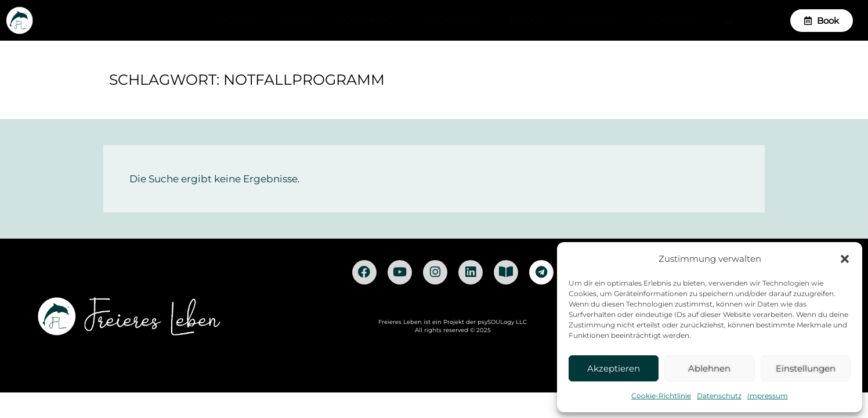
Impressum (768, 396)
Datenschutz (719, 396)
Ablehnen (709, 368)
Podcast (593, 20)
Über (294, 20)
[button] (845, 259)
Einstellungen (806, 368)
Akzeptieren (614, 368)
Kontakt (671, 20)
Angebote (452, 20)
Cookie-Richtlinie (661, 396)
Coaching (366, 20)
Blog (525, 20)
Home (234, 20)
